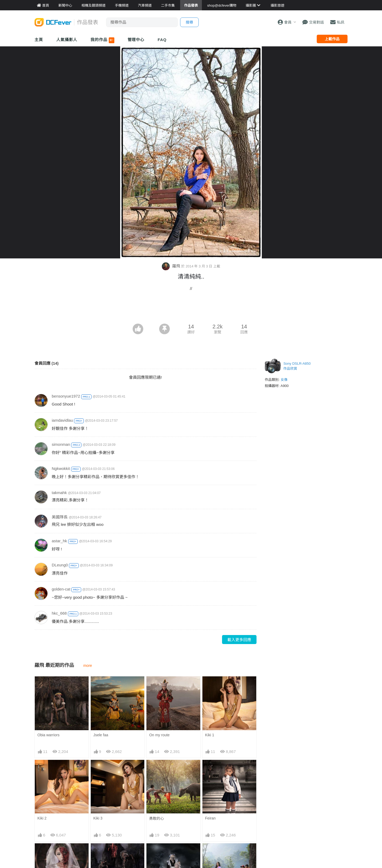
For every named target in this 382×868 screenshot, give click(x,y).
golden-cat (61, 589)
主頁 (39, 40)
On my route (159, 735)
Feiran (210, 818)
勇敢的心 (157, 818)
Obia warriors (48, 735)
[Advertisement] (191, 309)
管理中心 (136, 40)
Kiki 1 (210, 735)
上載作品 (332, 39)
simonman (61, 444)
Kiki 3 (98, 818)
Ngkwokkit (61, 468)
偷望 (209, 853)
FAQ (162, 40)
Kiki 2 (42, 818)
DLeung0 (60, 565)
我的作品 (102, 40)
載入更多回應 (239, 640)
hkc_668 (59, 613)
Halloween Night (163, 853)
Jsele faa (101, 735)
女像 (284, 380)
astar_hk (59, 541)
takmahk (59, 493)
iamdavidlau (62, 420)
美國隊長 (60, 517)
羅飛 (172, 266)
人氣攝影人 (67, 40)
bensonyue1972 (66, 396)
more (88, 666)
